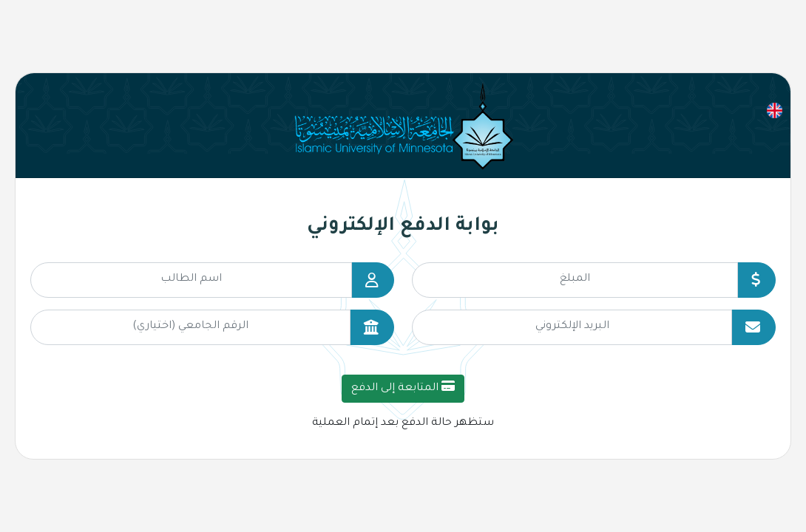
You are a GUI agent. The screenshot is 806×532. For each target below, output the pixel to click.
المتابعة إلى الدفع (403, 387)
